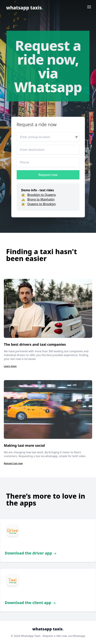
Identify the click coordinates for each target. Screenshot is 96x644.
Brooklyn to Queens (41, 195)
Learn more (10, 366)
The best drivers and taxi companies (35, 344)
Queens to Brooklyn (41, 204)
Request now (48, 175)
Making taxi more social (24, 445)
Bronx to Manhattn (41, 199)
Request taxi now (13, 463)
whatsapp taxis (25, 8)
